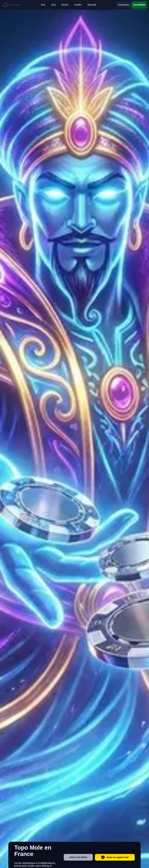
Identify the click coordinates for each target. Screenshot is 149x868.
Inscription (139, 5)
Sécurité (92, 5)
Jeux (54, 5)
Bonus (65, 5)
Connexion (123, 5)
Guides (78, 5)
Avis (43, 5)
